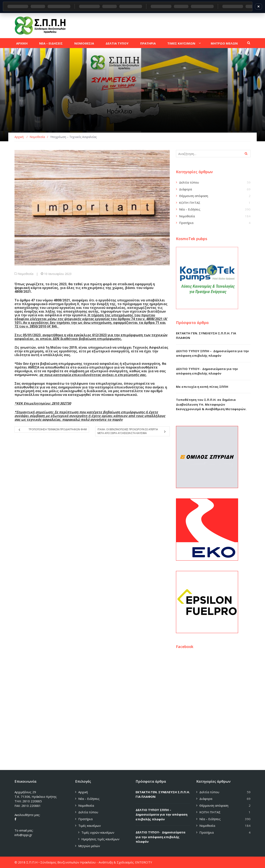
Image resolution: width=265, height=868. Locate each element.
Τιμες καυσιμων (181, 43)
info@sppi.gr (23, 835)
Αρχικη (22, 43)
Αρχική (83, 792)
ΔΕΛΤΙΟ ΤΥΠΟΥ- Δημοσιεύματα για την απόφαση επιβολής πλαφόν (160, 837)
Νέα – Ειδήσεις (190, 209)
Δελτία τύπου (189, 182)
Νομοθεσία (26, 274)
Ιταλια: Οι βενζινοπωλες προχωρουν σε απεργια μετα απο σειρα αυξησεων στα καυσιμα (128, 431)
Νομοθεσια (84, 43)
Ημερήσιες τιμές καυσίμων (100, 839)
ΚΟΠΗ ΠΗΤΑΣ (190, 203)
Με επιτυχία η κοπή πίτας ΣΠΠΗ (202, 387)
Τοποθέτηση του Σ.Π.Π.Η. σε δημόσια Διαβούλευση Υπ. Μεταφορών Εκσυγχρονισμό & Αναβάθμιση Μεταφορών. (211, 404)
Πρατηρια (148, 43)
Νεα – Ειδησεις (51, 43)
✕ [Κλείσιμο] (258, 6)
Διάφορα (185, 189)
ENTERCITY (144, 862)
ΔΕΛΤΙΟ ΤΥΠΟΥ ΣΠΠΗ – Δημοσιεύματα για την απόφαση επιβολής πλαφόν (161, 814)
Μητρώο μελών (89, 846)
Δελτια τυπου (117, 43)
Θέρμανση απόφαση (194, 196)
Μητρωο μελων (224, 43)
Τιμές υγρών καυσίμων (98, 832)
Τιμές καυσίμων (90, 826)
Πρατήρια (186, 223)
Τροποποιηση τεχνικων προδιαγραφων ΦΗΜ (58, 429)
